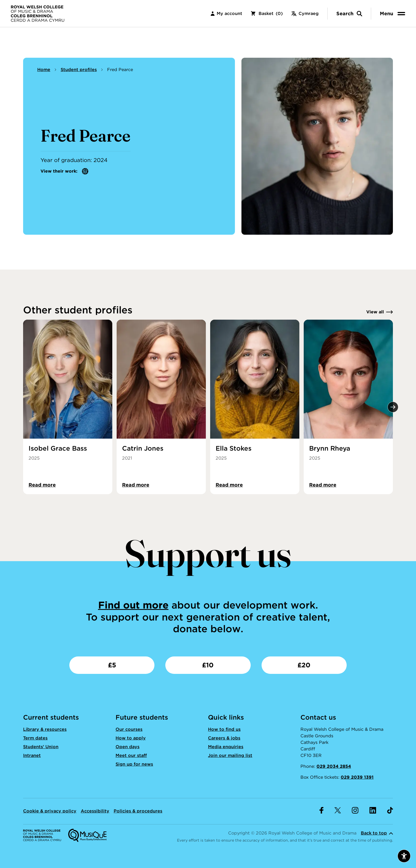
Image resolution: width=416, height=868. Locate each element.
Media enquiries (226, 747)
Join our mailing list (230, 755)
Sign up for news (134, 764)
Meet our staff (131, 755)
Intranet (32, 755)
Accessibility (95, 811)
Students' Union (41, 747)
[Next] (393, 407)
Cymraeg (305, 13)
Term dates (35, 738)
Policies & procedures (138, 811)
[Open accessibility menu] (404, 856)
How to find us (224, 729)
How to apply (131, 738)
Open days (128, 747)
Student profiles (79, 70)
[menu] (393, 13)
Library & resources (45, 729)
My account (226, 13)
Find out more (133, 605)
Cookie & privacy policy (50, 811)
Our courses (129, 729)
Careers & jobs (224, 738)
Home (44, 70)
